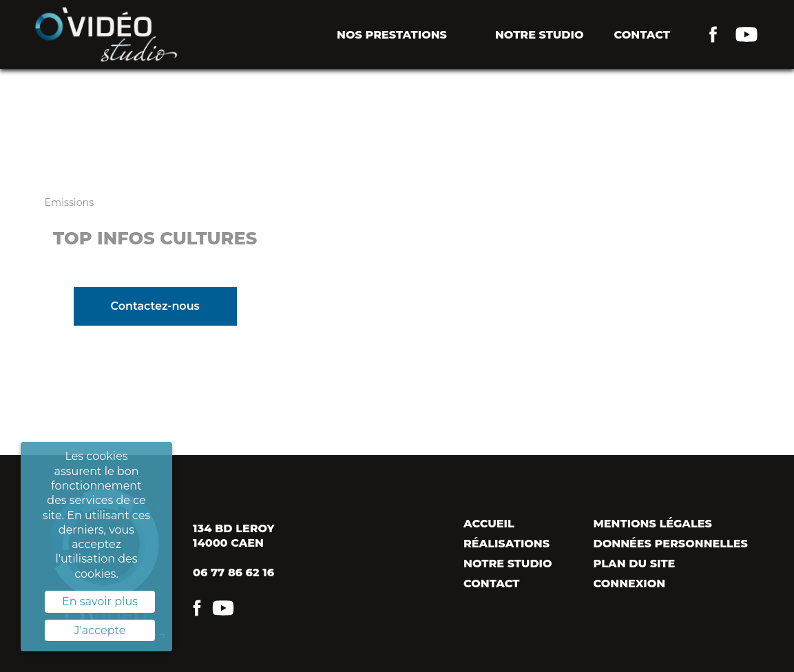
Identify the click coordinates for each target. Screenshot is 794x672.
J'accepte (100, 630)
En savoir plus (100, 601)
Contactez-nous (155, 306)
